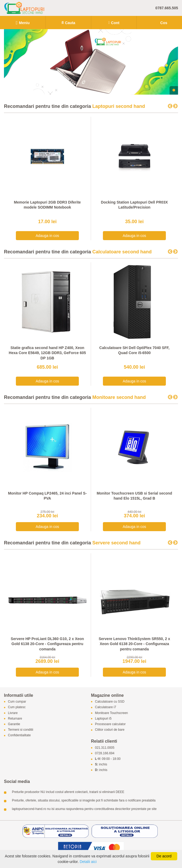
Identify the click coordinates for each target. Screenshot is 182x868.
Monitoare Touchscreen (112, 713)
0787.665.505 (167, 8)
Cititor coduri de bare (110, 730)
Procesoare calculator (110, 724)
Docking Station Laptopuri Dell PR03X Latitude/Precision (135, 205)
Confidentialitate (19, 735)
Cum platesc (17, 707)
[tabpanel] (91, 62)
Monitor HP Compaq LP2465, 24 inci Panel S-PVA (47, 496)
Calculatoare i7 (106, 707)
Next (175, 106)
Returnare (15, 719)
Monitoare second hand (119, 397)
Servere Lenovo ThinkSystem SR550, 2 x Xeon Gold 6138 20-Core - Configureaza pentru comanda (134, 644)
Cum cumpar (17, 702)
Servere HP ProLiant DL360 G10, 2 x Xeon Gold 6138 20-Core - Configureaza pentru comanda (47, 644)
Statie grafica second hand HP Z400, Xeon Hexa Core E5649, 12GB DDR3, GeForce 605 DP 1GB (47, 353)
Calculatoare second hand (122, 252)
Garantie (14, 724)
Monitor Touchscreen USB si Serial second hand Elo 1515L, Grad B (134, 496)
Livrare (13, 713)
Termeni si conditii (21, 730)
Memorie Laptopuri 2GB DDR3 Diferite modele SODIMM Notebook (47, 205)
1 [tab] (174, 90)
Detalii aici (88, 862)
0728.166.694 (105, 753)
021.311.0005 (105, 748)
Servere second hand (116, 543)
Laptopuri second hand (119, 106)
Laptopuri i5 (103, 719)
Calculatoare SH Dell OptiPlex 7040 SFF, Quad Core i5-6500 (134, 350)
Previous (170, 106)
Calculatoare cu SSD (110, 702)
